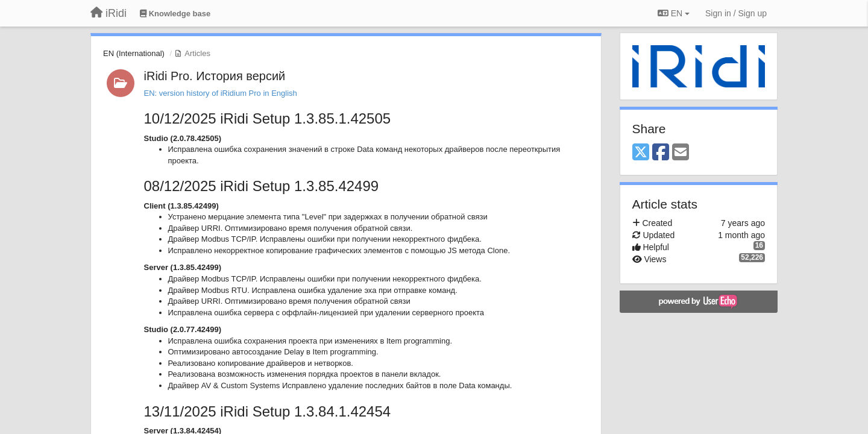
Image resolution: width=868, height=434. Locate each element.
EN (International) (134, 53)
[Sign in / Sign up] (736, 13)
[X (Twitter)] (641, 153)
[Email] (681, 153)
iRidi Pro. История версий (215, 76)
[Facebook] (661, 153)
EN (674, 13)
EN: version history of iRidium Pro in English (221, 93)
